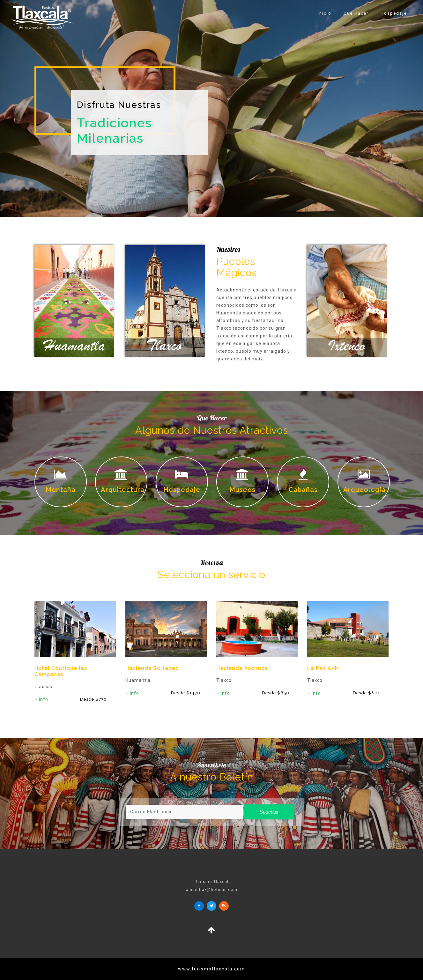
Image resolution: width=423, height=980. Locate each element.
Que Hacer (356, 13)
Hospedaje (394, 13)
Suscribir (265, 812)
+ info (41, 699)
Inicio (325, 13)
